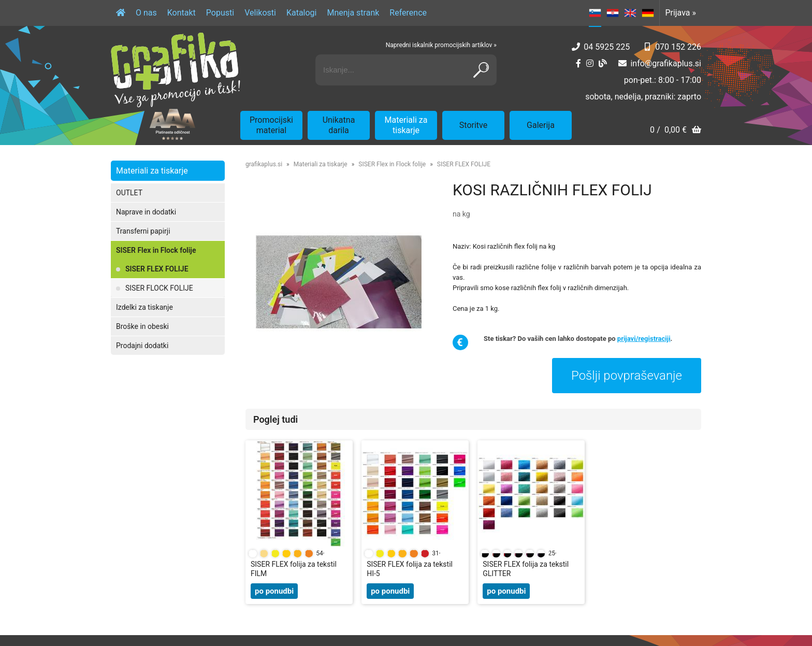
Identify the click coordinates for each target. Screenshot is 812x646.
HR (613, 13)
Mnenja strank (353, 13)
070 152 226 (678, 47)
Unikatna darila (339, 125)
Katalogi (302, 13)
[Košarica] (676, 131)
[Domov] (121, 13)
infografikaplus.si (666, 63)
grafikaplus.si (264, 164)
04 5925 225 (607, 47)
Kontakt (182, 13)
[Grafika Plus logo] (176, 70)
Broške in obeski (142, 326)
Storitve (473, 125)
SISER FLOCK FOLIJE (159, 288)
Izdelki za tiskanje (144, 307)
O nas (146, 13)
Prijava (680, 13)
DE (648, 13)
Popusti (220, 13)
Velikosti (260, 13)
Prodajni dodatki (142, 346)
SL (595, 13)
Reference (408, 13)
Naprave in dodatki (146, 212)
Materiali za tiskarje (406, 125)
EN (630, 13)
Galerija (541, 125)
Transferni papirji (143, 231)
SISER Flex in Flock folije (156, 250)
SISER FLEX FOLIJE (157, 269)
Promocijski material (271, 125)
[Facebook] (578, 63)
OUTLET (129, 193)
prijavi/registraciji (644, 339)
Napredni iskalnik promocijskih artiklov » (441, 45)
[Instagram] (590, 63)
